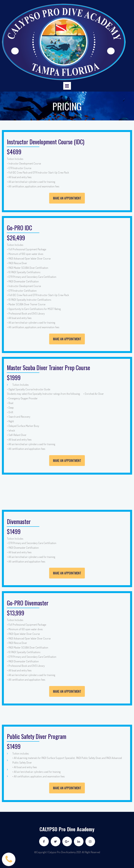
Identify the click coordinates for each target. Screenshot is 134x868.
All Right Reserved (91, 852)
